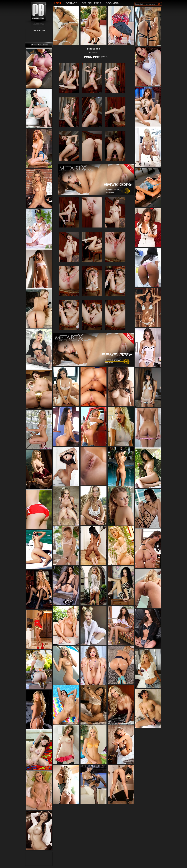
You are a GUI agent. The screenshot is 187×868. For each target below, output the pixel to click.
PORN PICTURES (96, 57)
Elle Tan (96, 53)
